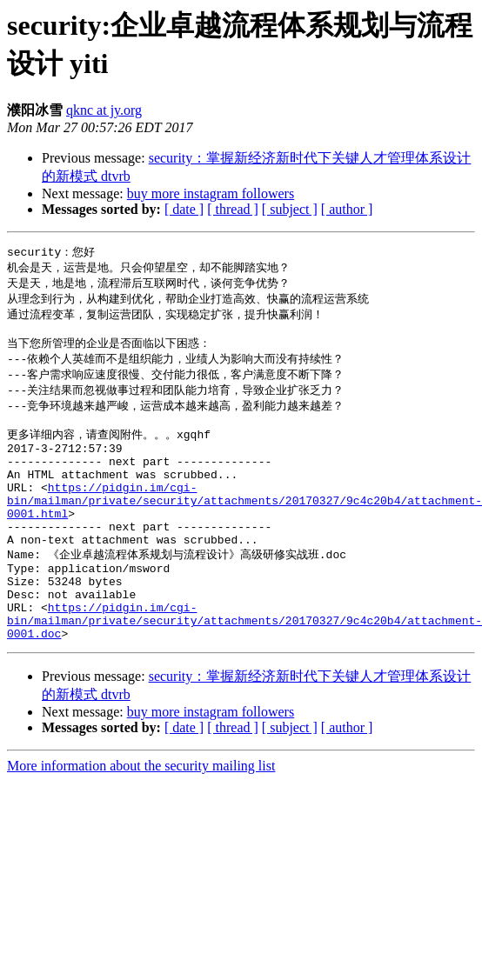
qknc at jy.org (104, 110)
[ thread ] (233, 209)
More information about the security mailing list (141, 818)
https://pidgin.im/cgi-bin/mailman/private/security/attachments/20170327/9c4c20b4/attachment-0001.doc (244, 670)
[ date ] (184, 209)
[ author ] (347, 209)
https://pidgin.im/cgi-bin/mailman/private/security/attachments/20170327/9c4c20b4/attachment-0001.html (244, 528)
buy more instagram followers (211, 193)
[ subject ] (290, 209)
